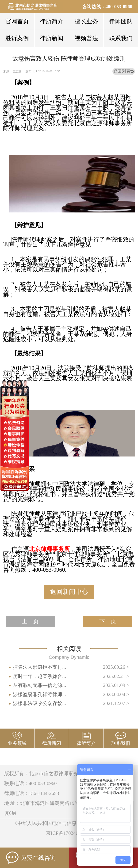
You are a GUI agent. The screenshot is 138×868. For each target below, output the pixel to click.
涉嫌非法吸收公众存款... (39, 703)
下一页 (108, 621)
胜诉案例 (17, 38)
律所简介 (52, 21)
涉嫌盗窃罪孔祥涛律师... (39, 694)
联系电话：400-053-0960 (31, 783)
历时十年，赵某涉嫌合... (39, 676)
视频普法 (86, 38)
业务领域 (17, 743)
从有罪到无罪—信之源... (39, 685)
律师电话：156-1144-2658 (32, 793)
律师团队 (121, 21)
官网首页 (17, 21)
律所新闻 (52, 38)
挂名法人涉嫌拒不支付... (39, 667)
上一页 (30, 621)
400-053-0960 (119, 7)
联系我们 (121, 38)
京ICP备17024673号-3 (69, 833)
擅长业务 (86, 21)
